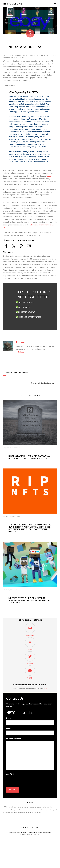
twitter (30, 664)
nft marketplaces (45, 56)
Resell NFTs (21, 58)
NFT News (9, 448)
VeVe (49, 176)
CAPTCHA (10, 774)
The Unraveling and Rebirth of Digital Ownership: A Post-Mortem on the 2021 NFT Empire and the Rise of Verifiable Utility (30, 528)
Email (8, 728)
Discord (30, 650)
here (45, 689)
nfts (13, 58)
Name (9, 718)
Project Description (14, 738)
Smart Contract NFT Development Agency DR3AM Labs (34, 832)
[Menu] (55, 3)
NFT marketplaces (19, 56)
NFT (35, 56)
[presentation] (22, 780)
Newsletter (30, 635)
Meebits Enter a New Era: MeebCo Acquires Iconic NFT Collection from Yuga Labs (29, 600)
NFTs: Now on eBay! (25, 47)
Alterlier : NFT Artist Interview (43, 383)
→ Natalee (20, 352)
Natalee (6, 56)
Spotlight (17, 448)
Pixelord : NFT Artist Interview (18, 373)
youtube (30, 678)
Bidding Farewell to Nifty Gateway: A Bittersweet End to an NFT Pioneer (29, 457)
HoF (4, 448)
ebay (31, 56)
